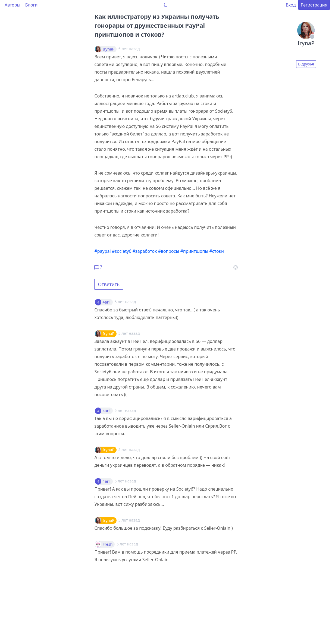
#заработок (145, 251)
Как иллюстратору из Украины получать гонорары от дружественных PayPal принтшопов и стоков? (157, 25)
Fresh (107, 544)
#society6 (122, 251)
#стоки (216, 251)
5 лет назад (125, 302)
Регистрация (314, 5)
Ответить (109, 284)
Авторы (12, 5)
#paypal (102, 251)
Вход (291, 5)
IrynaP (108, 49)
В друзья (306, 64)
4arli (107, 302)
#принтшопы (194, 251)
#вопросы (169, 251)
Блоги (32, 5)
